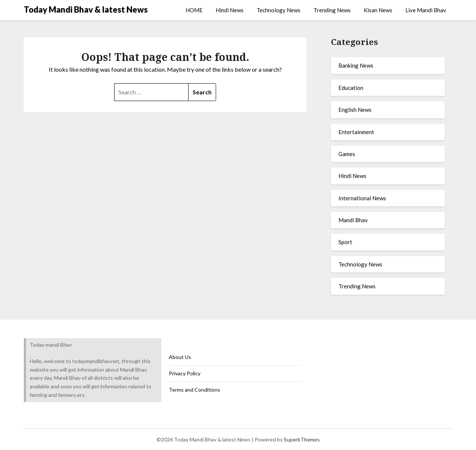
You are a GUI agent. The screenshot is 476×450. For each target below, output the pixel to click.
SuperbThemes (302, 439)
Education (351, 88)
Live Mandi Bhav (426, 10)
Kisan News (378, 10)
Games (347, 154)
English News (355, 110)
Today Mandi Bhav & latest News (86, 9)
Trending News (332, 10)
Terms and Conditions (194, 390)
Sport (345, 242)
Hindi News (230, 10)
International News (362, 198)
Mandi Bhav (353, 220)
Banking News (356, 65)
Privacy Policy (185, 373)
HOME (194, 10)
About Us (180, 357)
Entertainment (356, 132)
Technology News (279, 10)
